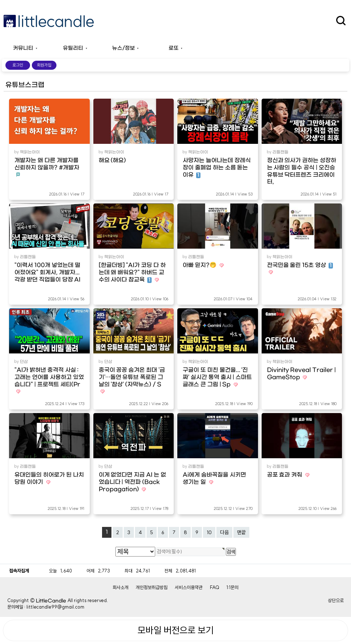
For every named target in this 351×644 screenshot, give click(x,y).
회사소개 (120, 587)
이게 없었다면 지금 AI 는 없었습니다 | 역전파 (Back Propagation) (132, 482)
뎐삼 (24, 362)
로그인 (18, 65)
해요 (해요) (113, 160)
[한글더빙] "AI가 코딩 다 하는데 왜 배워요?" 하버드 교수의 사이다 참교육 (132, 272)
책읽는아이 (30, 152)
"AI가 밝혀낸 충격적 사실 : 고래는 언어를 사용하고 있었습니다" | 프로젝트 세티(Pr (49, 377)
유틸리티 (73, 48)
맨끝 (241, 532)
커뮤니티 (23, 48)
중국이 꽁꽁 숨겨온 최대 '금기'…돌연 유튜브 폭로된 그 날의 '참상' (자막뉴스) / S (132, 377)
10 (209, 532)
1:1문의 (232, 587)
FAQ (215, 587)
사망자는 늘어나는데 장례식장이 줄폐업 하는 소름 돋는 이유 (217, 168)
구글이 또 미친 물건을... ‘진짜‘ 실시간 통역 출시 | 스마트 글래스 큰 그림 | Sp (217, 377)
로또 (174, 48)
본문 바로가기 (0, 0)
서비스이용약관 (189, 587)
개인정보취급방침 (152, 587)
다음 (224, 532)
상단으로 (336, 600)
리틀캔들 (280, 152)
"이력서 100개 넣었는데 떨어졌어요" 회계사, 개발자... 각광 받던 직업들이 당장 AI (47, 272)
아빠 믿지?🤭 (200, 265)
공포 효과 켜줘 (286, 475)
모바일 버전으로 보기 (175, 630)
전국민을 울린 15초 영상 (300, 265)
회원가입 (44, 65)
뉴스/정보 (124, 48)
